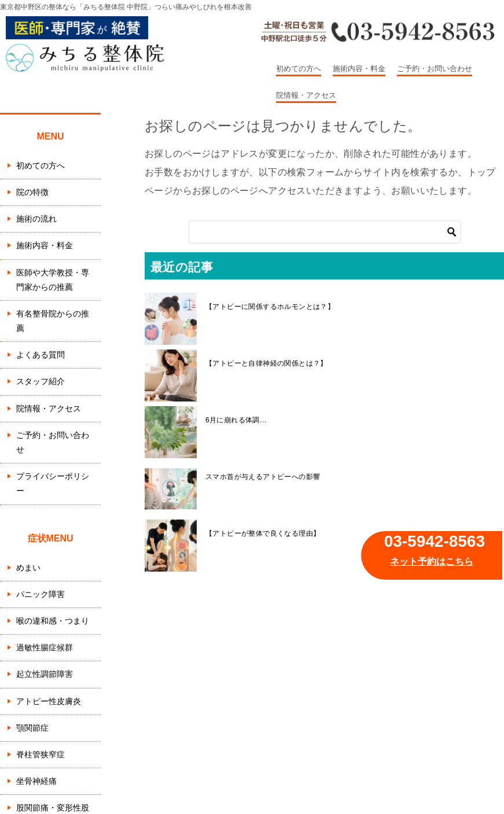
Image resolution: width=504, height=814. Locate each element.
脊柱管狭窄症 (41, 754)
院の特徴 (32, 192)
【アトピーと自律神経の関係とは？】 (266, 363)
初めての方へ (299, 69)
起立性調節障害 (45, 674)
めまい (28, 568)
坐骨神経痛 (36, 781)
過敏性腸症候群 (45, 647)
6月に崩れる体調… (236, 420)
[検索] (325, 232)
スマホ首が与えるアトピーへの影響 (263, 477)
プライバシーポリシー (53, 483)
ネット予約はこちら (432, 561)
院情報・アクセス (306, 95)
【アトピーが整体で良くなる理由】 (263, 533)
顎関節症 (32, 728)
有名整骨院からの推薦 (53, 321)
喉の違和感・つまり (53, 621)
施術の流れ (36, 219)
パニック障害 (41, 594)
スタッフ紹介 (41, 381)
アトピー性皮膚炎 (49, 701)
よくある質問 (41, 355)
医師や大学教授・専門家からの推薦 (53, 280)
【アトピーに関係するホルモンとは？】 (270, 307)
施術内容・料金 (359, 69)
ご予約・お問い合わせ (435, 69)
